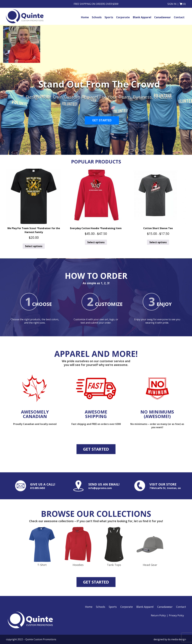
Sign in (172, 4)
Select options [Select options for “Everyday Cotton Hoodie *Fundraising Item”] (96, 242)
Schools (101, 607)
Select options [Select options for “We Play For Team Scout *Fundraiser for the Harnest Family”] (34, 246)
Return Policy (158, 615)
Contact (181, 607)
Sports (113, 607)
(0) (184, 4)
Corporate (127, 607)
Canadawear (165, 607)
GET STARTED (102, 120)
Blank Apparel (145, 607)
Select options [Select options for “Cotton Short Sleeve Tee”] (158, 242)
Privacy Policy (176, 615)
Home (89, 607)
